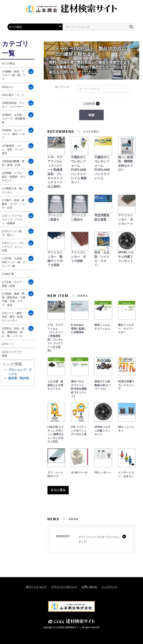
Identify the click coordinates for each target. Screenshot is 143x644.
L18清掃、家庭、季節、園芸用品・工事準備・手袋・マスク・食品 (14, 299)
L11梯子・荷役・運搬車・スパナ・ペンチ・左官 (14, 204)
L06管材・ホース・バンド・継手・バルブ (14, 134)
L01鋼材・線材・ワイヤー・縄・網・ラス (14, 75)
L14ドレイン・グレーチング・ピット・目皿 (14, 247)
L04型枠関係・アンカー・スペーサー (13, 105)
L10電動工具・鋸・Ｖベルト (13, 190)
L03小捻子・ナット (13, 95)
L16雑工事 (8, 274)
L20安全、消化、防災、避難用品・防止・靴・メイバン (13, 332)
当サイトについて (36, 587)
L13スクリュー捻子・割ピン (12, 233)
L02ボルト (8, 87)
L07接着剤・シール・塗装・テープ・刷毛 (14, 149)
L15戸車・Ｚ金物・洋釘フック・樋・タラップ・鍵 (14, 262)
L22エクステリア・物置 (13, 354)
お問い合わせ (89, 587)
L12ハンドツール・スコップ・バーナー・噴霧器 (13, 219)
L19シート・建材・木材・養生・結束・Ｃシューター (14, 317)
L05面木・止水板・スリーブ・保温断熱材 (14, 118)
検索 (91, 115)
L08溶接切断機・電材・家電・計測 (13, 163)
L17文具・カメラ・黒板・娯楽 (13, 284)
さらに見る (58, 490)
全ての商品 (8, 63)
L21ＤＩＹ (8, 344)
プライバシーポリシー (64, 587)
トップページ (109, 587)
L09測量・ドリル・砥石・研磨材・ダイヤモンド (14, 177)
